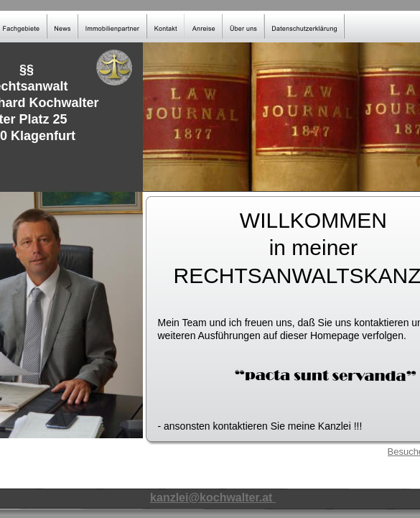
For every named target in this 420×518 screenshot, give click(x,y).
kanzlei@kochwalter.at (211, 498)
